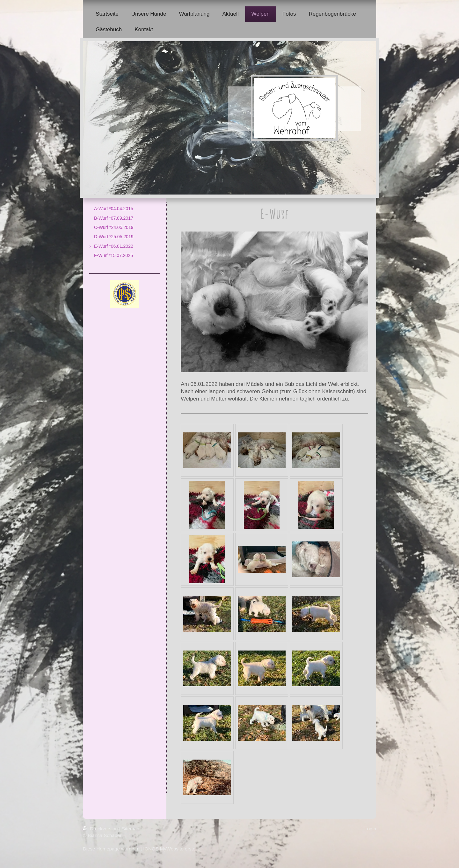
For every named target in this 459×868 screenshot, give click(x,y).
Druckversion (101, 829)
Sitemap (131, 829)
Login (370, 829)
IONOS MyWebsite (163, 849)
